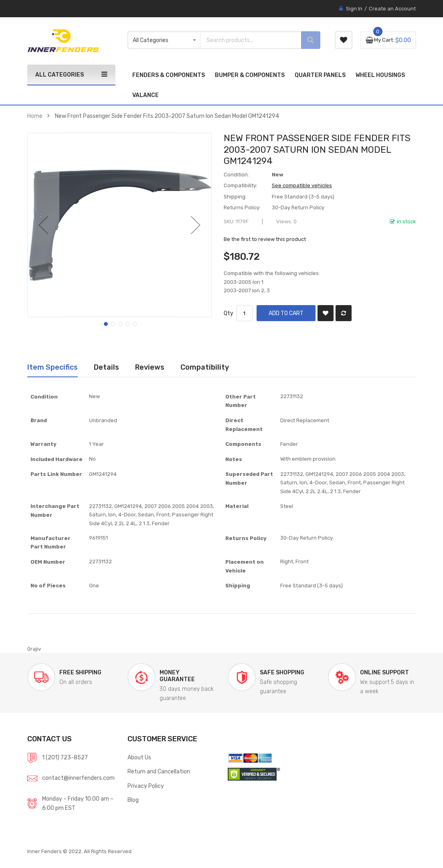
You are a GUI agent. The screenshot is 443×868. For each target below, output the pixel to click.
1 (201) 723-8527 (65, 757)
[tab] (53, 367)
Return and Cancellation (159, 771)
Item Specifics (53, 367)
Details (106, 367)
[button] (43, 225)
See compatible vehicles (302, 185)
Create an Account (392, 9)
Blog (133, 800)
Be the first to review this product (265, 239)
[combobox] (244, 40)
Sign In (354, 9)
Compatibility (205, 367)
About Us (139, 757)
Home (35, 116)
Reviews (150, 367)
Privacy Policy (146, 786)
